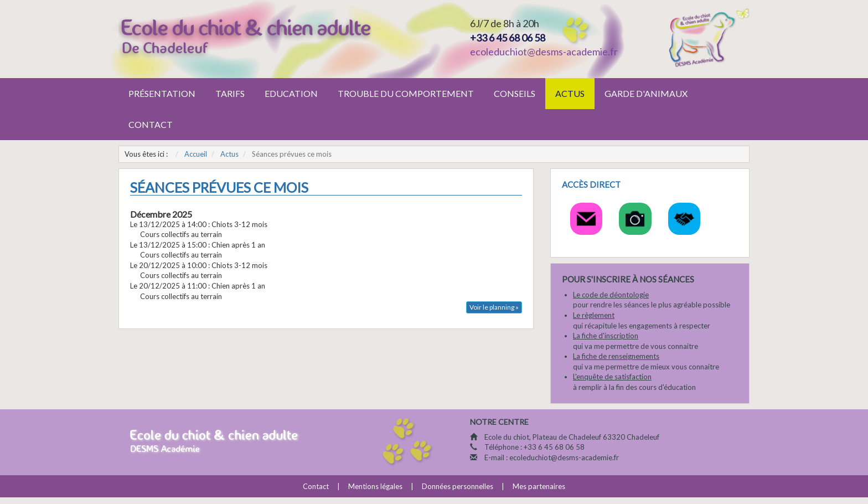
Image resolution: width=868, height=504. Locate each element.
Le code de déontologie (611, 295)
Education (291, 93)
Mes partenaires (539, 486)
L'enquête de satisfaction (612, 377)
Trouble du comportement (406, 93)
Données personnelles (458, 486)
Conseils (515, 93)
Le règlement (594, 315)
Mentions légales (375, 486)
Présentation (162, 93)
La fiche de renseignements (616, 356)
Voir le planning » (494, 307)
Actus (570, 93)
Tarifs (230, 93)
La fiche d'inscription (606, 336)
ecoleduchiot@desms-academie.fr (544, 52)
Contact (151, 124)
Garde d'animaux (646, 93)
